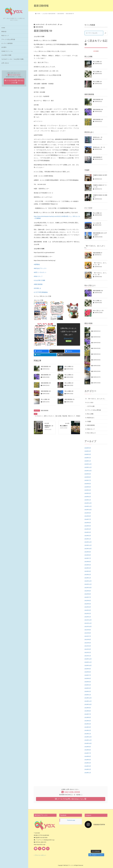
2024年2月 (88, 536)
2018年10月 (88, 743)
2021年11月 (88, 623)
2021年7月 (88, 636)
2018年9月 (88, 747)
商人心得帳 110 (69, 383)
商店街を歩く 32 (98, 137)
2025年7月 (88, 480)
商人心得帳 (90, 414)
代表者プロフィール (7, 51)
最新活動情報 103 (46, 383)
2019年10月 (88, 704)
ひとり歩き (90, 402)
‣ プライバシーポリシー (40, 855)
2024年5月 (88, 526)
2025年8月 (88, 477)
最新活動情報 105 (46, 366)
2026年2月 (88, 458)
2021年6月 (88, 639)
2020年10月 (88, 665)
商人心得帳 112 (69, 366)
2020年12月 (88, 659)
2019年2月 (88, 730)
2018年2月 (88, 769)
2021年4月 (88, 646)
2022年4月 (88, 607)
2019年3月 (88, 727)
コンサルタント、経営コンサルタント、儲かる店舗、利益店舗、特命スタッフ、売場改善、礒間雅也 (61, 416)
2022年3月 (88, 610)
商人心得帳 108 (45, 399)
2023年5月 (88, 565)
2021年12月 (88, 620)
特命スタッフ (5, 36)
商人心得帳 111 (69, 375)
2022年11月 (88, 584)
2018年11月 (88, 740)
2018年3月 (88, 766)
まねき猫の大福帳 (6, 55)
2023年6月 (88, 562)
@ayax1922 (68, 338)
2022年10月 (88, 588)
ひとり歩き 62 (97, 223)
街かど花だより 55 (98, 311)
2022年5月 (88, 604)
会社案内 (4, 47)
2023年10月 (88, 549)
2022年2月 (88, 613)
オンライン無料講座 (7, 43)
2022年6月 (88, 601)
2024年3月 (88, 532)
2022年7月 (88, 597)
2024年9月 (88, 513)
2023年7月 (88, 558)
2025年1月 (88, 500)
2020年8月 (88, 672)
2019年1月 (88, 734)
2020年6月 (88, 678)
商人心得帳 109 (69, 391)
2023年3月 (88, 571)
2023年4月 (88, 568)
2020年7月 (88, 675)
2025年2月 (88, 497)
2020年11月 (88, 662)
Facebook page (71, 820)
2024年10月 (88, 510)
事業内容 (4, 32)
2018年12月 (88, 737)
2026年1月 (88, 461)
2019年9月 (88, 708)
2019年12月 (88, 698)
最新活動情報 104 (46, 375)
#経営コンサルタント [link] (40, 272)
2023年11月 (88, 545)
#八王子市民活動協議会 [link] (41, 292)
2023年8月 (88, 555)
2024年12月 (88, 503)
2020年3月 (88, 688)
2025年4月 (88, 490)
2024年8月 (88, 516)
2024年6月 (88, 523)
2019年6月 (88, 717)
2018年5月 (88, 760)
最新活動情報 (39, 27)
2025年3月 (88, 493)
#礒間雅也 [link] (37, 264)
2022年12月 (88, 581)
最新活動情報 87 (98, 157)
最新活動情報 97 (98, 253)
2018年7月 (88, 753)
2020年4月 (88, 685)
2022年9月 (88, 591)
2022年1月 (88, 617)
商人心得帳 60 (64, 426)
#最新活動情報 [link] (38, 284)
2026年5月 (88, 448)
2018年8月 (88, 750)
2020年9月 (88, 669)
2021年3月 (88, 649)
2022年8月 (88, 594)
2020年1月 (88, 695)
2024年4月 (88, 529)
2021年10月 (88, 626)
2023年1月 (88, 578)
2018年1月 (88, 773)
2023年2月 (88, 575)
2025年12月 (88, 464)
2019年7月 (88, 714)
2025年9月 (88, 474)
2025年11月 (88, 467)
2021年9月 (88, 630)
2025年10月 (88, 471)
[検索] (105, 33)
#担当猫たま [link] (37, 288)
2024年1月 (88, 539)
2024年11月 (88, 506)
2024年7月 (88, 519)
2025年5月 (88, 487)
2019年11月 (88, 701)
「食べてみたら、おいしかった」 (96, 399)
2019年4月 (88, 724)
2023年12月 (88, 542)
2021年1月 (88, 656)
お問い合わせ (5, 63)
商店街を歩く (91, 418)
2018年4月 (88, 763)
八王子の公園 (91, 406)
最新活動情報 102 (46, 391)
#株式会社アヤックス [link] (40, 268)
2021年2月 (88, 652)
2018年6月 (88, 756)
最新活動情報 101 (70, 399)
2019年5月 (88, 721)
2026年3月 (88, 454)
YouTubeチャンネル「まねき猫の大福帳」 (13, 59)
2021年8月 (88, 633)
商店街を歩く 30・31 (99, 147)
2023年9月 (88, 552)
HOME (3, 28)
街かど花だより (92, 433)
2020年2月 (88, 691)
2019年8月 (88, 711)
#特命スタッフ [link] (38, 276)
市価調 (89, 421)
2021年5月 (88, 643)
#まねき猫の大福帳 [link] (39, 280)
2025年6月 (88, 484)
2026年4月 (88, 451)
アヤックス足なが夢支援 (8, 39)
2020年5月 (88, 682)
